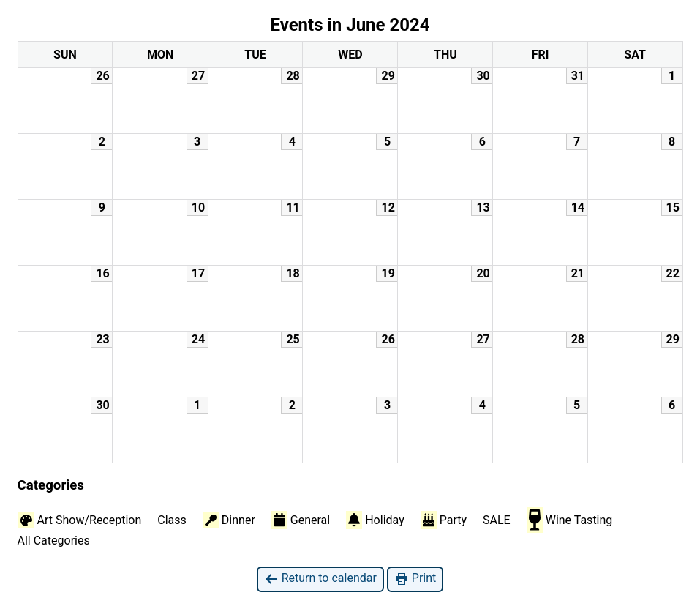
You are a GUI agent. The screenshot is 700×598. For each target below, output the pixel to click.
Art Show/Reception (80, 520)
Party (444, 520)
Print (415, 579)
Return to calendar (320, 579)
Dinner (229, 520)
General (301, 520)
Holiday (375, 520)
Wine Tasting (570, 520)
